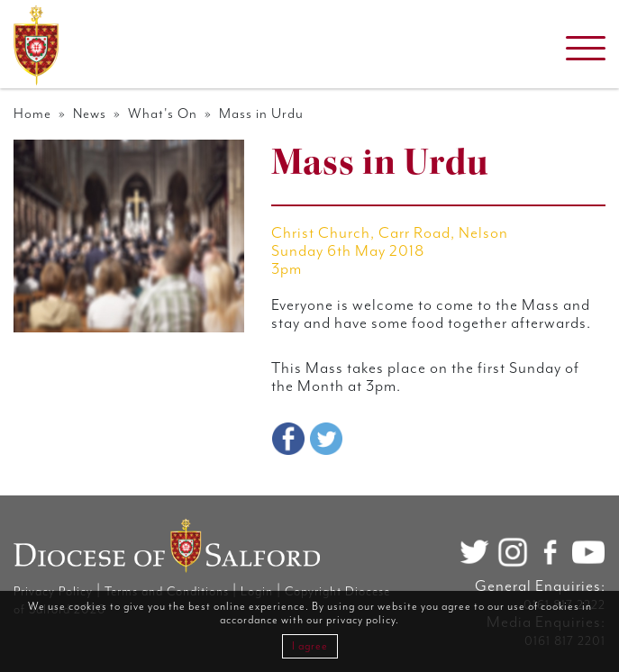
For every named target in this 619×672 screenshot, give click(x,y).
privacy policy (361, 620)
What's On (163, 114)
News (90, 114)
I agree (310, 646)
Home (32, 114)
